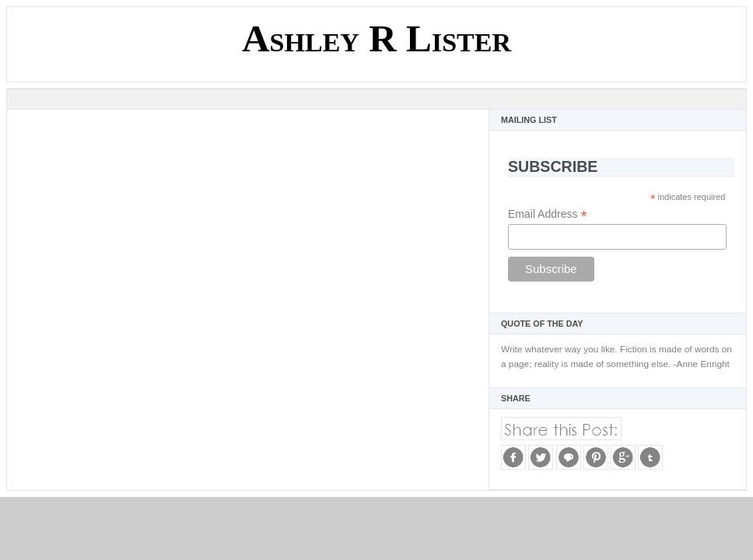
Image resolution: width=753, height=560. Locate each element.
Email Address (548, 214)
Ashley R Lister (376, 38)
